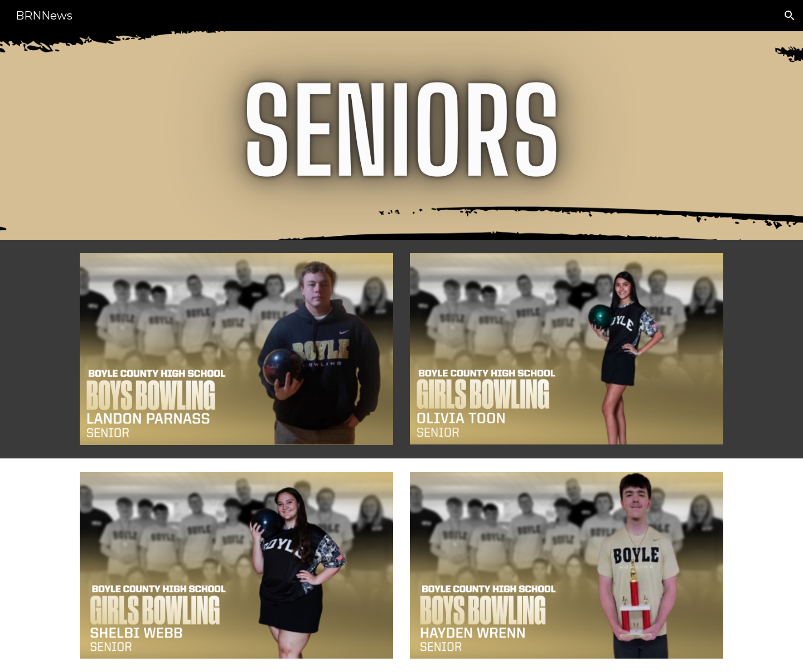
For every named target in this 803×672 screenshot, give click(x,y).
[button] (790, 16)
